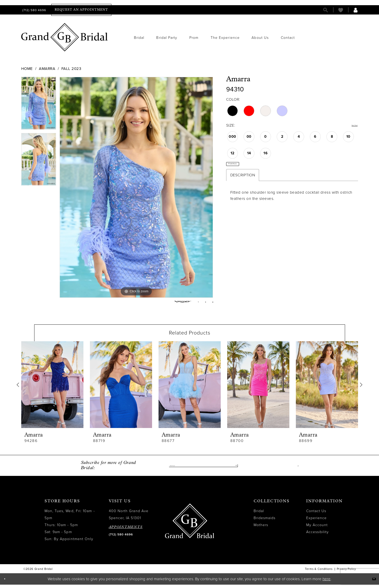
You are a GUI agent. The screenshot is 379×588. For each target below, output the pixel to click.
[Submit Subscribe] (234, 469)
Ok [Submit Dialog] (371, 582)
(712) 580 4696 (121, 538)
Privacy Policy (346, 573)
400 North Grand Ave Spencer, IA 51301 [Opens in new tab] (129, 518)
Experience (317, 522)
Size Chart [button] (348, 126)
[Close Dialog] (8, 582)
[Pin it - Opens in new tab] (200, 303)
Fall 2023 (71, 69)
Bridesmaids (265, 522)
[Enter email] (203, 469)
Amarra (47, 69)
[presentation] (52, 388)
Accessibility (318, 536)
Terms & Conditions (319, 573)
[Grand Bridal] (65, 37)
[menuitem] (34, 10)
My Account (317, 529)
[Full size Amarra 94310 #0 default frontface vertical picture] (136, 187)
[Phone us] (34, 10)
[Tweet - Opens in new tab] (189, 303)
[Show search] (326, 10)
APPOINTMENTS (126, 531)
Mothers (261, 529)
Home (27, 69)
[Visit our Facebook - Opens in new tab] (297, 469)
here (327, 582)
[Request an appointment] (81, 10)
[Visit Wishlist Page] (341, 10)
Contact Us (316, 515)
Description (243, 185)
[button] (356, 10)
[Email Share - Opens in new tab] (211, 303)
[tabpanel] (39, 105)
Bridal (259, 515)
